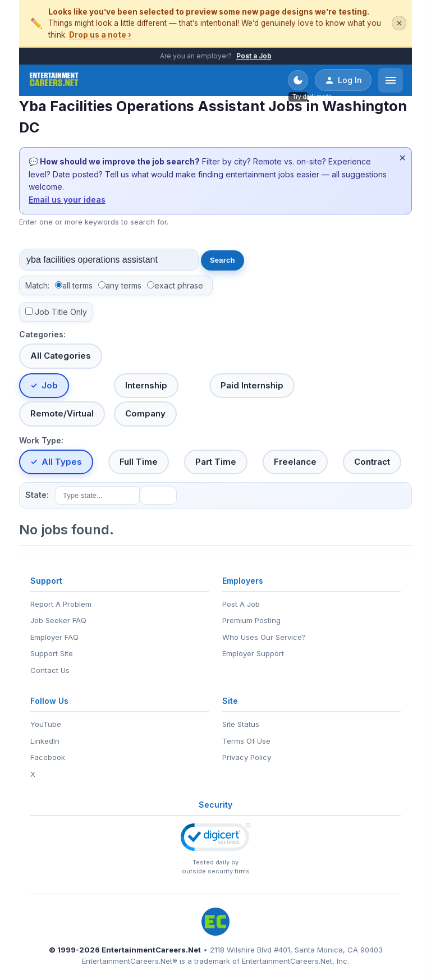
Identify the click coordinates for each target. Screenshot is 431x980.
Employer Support (253, 653)
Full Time (139, 462)
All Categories (61, 356)
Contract (372, 462)
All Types (62, 462)
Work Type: (41, 440)
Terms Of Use (246, 741)
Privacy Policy (247, 757)
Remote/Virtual (62, 413)
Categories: (42, 334)
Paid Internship (252, 385)
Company (145, 413)
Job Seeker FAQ (58, 620)
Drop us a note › (100, 35)
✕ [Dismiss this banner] (399, 23)
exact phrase (179, 285)
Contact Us (50, 670)
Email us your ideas (67, 200)
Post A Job (241, 604)
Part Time (216, 462)
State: (37, 495)
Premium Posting (251, 620)
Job (50, 385)
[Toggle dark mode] (298, 80)
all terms (77, 285)
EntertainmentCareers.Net (151, 950)
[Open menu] (391, 80)
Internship (146, 385)
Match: (37, 285)
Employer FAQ (54, 637)
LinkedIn (45, 741)
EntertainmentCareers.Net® (130, 961)
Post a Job (254, 56)
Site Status (241, 724)
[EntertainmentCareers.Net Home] (54, 80)
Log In (343, 80)
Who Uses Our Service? (264, 637)
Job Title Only (61, 312)
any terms (123, 285)
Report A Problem (61, 604)
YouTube (46, 724)
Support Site (52, 653)
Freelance (295, 462)
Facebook (48, 757)
